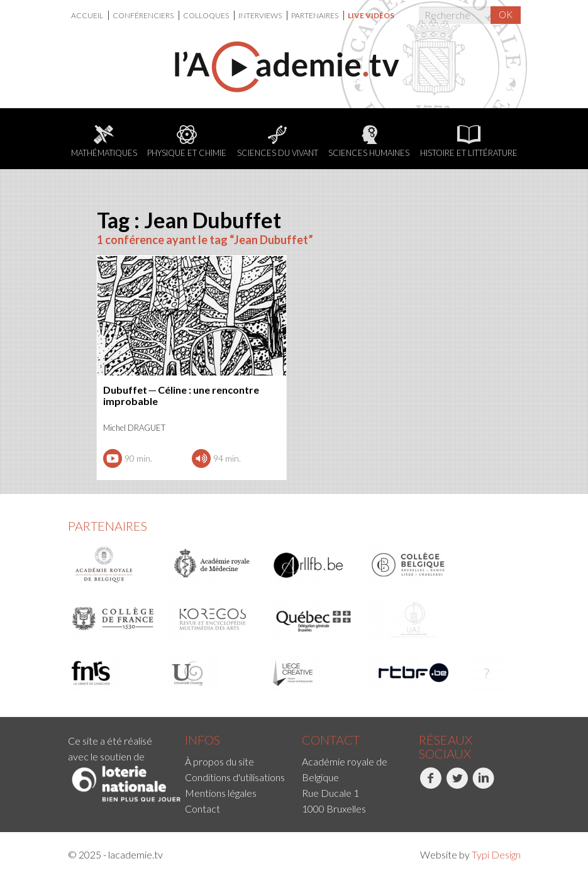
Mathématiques (104, 142)
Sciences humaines (369, 142)
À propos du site (219, 761)
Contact (202, 809)
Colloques (207, 15)
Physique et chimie (187, 142)
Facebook (430, 785)
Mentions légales (221, 793)
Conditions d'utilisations (235, 777)
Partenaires (315, 15)
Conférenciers (144, 15)
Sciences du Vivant (278, 142)
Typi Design (496, 854)
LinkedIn (483, 785)
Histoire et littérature (469, 142)
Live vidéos (371, 15)
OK (506, 14)
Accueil (88, 15)
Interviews (261, 15)
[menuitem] (90, 15)
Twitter (457, 785)
